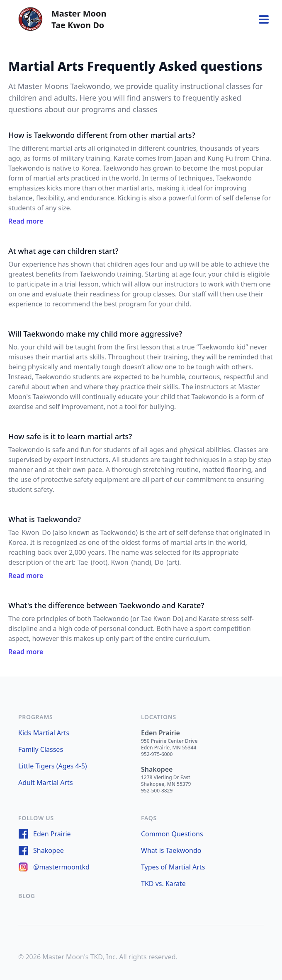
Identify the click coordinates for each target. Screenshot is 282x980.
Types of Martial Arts (173, 867)
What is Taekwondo (171, 850)
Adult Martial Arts (46, 783)
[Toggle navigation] (264, 19)
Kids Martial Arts (44, 733)
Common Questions (172, 834)
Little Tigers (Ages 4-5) (53, 766)
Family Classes (41, 749)
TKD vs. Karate (163, 884)
